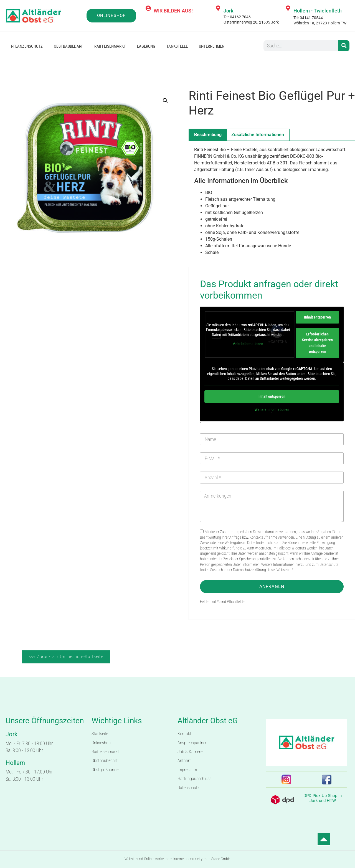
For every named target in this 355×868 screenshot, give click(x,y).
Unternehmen (212, 46)
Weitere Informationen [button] (272, 409)
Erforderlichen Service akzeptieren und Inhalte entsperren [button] (317, 343)
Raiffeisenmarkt (110, 46)
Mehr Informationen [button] (248, 344)
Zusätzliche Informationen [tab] (258, 135)
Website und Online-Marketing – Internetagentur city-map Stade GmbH (177, 859)
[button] (165, 101)
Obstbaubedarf (69, 46)
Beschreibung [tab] (208, 135)
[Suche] (344, 46)
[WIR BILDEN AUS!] (148, 8)
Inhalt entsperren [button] (317, 317)
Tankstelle (177, 46)
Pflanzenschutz (27, 46)
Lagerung (146, 46)
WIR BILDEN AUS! (173, 11)
